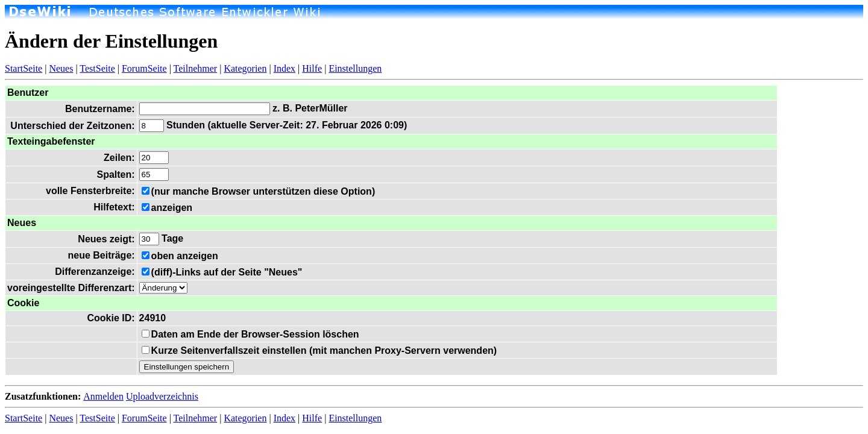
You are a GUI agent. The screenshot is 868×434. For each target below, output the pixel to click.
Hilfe (312, 68)
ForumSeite (144, 68)
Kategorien (245, 68)
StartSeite (24, 68)
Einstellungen (355, 68)
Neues (61, 68)
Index (285, 68)
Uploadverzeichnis (162, 396)
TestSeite (97, 68)
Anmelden (103, 396)
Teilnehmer (196, 68)
